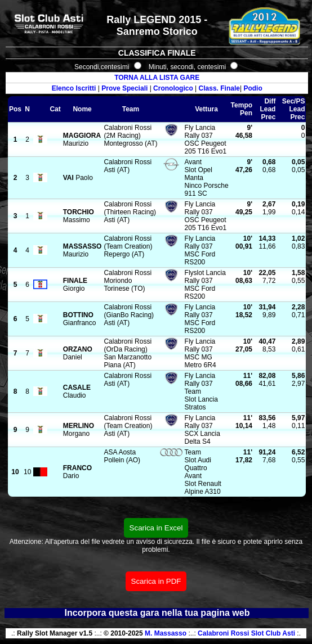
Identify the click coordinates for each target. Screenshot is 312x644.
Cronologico (173, 88)
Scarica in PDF (156, 581)
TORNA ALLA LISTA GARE (157, 78)
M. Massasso (166, 633)
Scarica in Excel (156, 528)
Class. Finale (219, 88)
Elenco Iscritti (74, 88)
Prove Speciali (124, 88)
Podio (253, 88)
